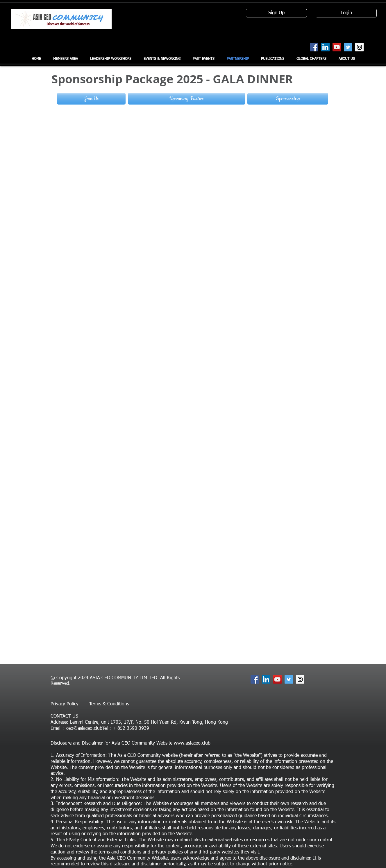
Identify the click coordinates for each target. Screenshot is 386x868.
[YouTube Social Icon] (337, 47)
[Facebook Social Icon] (314, 47)
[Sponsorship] (288, 99)
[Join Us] (91, 99)
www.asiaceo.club (192, 743)
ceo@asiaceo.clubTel (87, 729)
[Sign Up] (276, 13)
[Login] (346, 13)
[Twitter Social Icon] (348, 47)
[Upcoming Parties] (187, 99)
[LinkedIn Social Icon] (325, 47)
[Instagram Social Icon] (359, 47)
